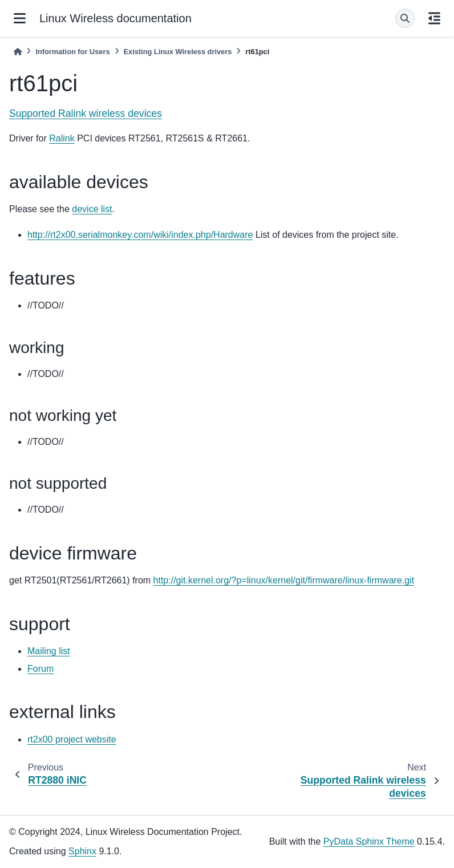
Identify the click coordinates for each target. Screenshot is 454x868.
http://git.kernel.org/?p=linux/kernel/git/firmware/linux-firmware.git (284, 580)
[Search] (405, 18)
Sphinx (82, 851)
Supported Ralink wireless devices (86, 113)
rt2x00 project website (72, 739)
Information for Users (72, 52)
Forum (40, 669)
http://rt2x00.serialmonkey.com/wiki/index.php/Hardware (140, 235)
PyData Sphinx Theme (369, 841)
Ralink (62, 138)
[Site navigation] (20, 18)
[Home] (18, 52)
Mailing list (49, 651)
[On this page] (434, 18)
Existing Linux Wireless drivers (178, 52)
